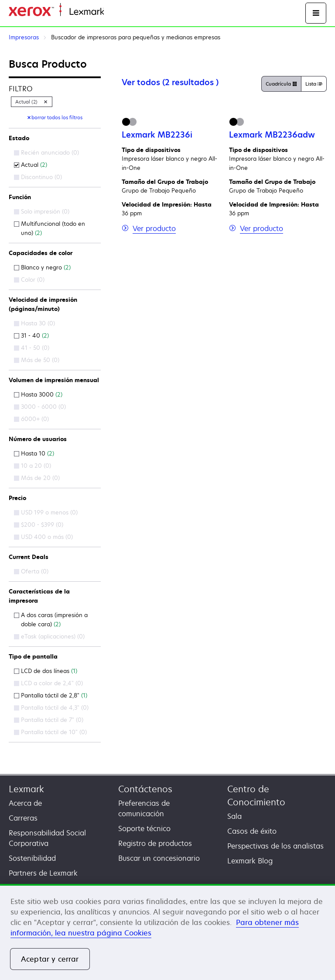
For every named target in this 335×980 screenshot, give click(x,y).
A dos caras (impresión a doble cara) (51, 619)
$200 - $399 (39, 525)
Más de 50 (37, 360)
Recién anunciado (46, 152)
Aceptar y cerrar (50, 959)
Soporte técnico (144, 828)
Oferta (31, 571)
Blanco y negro (42, 267)
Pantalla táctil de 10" (50, 732)
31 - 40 (31, 335)
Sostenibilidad (32, 858)
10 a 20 (32, 466)
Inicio (112, 12)
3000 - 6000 (40, 407)
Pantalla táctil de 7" (49, 720)
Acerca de (25, 803)
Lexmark (26, 789)
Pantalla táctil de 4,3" (51, 707)
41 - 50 (32, 348)
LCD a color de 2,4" (48, 683)
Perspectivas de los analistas (275, 846)
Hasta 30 (34, 323)
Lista (314, 84)
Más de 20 (37, 478)
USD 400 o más (43, 537)
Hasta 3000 (38, 394)
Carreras (23, 818)
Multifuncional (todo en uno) (50, 228)
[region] (167, 932)
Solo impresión (42, 211)
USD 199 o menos (46, 512)
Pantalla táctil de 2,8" (51, 695)
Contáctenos (145, 789)
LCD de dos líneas (46, 671)
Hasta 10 (34, 453)
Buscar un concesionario (159, 858)
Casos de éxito (252, 831)
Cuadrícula (281, 84)
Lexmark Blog (250, 861)
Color (29, 280)
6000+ (31, 419)
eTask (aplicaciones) (49, 636)
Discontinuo (38, 177)
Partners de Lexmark (43, 873)
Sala (234, 816)
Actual (31, 165)
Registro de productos (155, 843)
